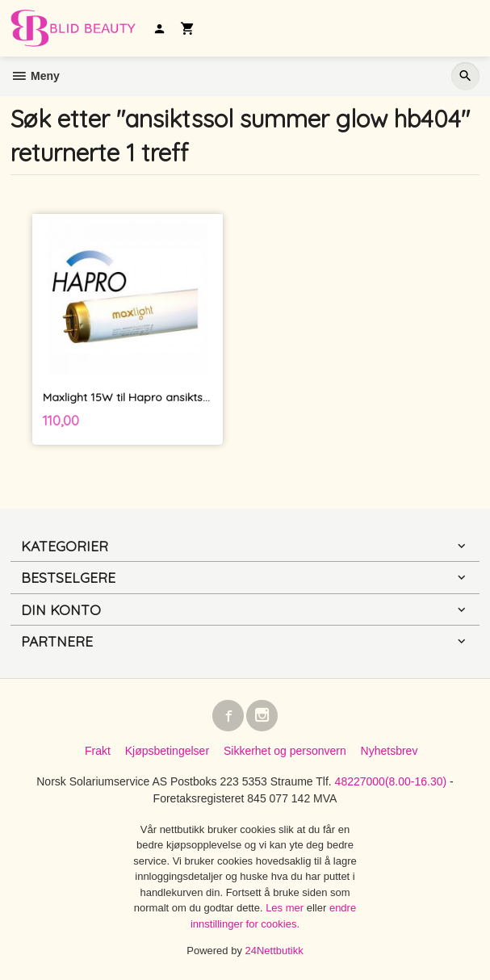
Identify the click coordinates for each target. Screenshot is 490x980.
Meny (35, 76)
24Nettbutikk (274, 951)
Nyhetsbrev (389, 751)
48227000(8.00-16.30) (391, 781)
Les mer (286, 908)
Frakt (98, 751)
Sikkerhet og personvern (285, 751)
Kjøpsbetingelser (167, 751)
